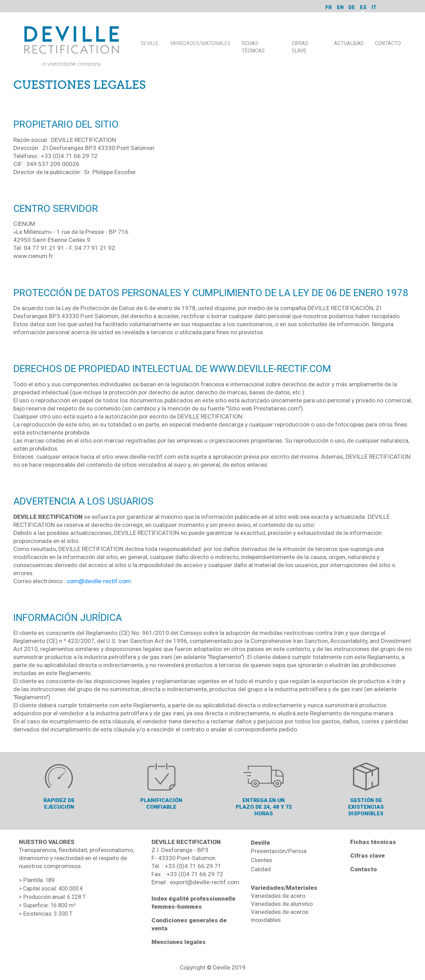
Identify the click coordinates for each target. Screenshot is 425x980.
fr (329, 7)
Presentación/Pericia (279, 851)
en (340, 7)
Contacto (363, 869)
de (352, 7)
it (374, 7)
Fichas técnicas (373, 842)
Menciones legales (179, 942)
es (363, 7)
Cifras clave (367, 856)
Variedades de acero (278, 896)
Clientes (261, 860)
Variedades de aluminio (282, 904)
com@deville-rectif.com (99, 581)
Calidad (261, 869)
